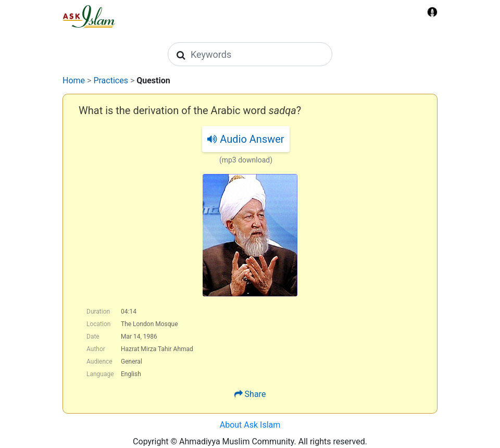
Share (255, 394)
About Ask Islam (250, 425)
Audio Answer (246, 139)
